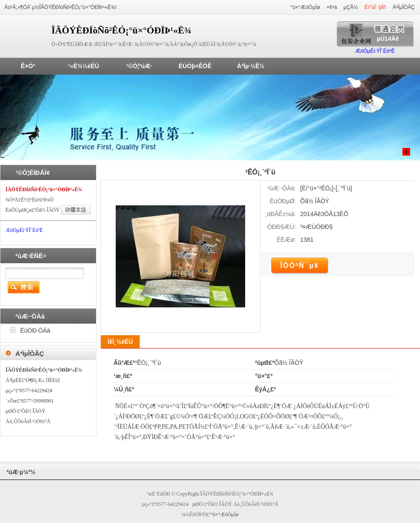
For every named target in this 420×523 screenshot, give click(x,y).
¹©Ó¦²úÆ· (139, 66)
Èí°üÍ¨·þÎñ (375, 7)
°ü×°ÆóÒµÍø (305, 7)
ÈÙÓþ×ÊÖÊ (195, 66)
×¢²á (332, 7)
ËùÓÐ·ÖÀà (35, 331)
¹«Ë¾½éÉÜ (84, 66)
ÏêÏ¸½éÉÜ (120, 342)
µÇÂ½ (351, 7)
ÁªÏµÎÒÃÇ (404, 7)
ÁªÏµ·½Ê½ (251, 66)
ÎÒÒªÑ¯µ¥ (300, 266)
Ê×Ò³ (28, 66)
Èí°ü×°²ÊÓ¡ (317, 188)
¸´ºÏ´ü (344, 188)
